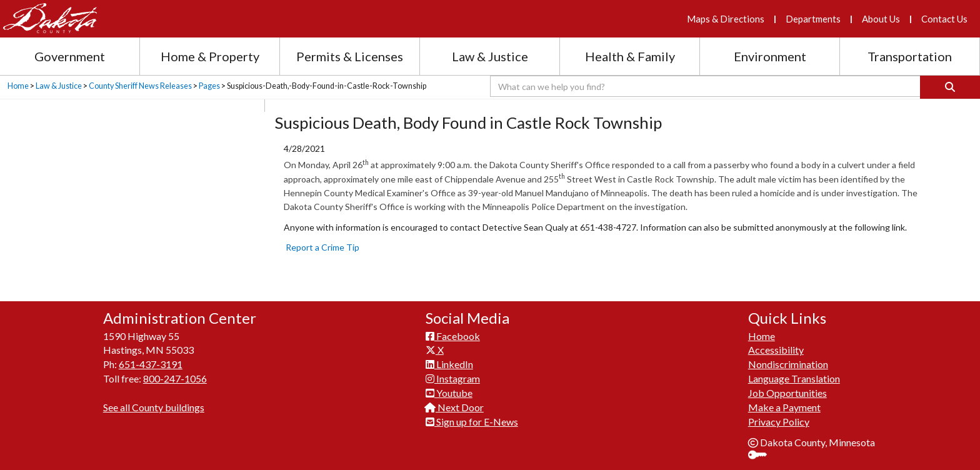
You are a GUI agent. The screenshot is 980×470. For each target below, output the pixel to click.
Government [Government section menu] (70, 56)
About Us (881, 19)
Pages (209, 86)
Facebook (453, 336)
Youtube (449, 393)
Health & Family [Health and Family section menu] (630, 56)
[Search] (950, 87)
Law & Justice (59, 86)
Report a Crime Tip (322, 247)
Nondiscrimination (788, 364)
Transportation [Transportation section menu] (910, 56)
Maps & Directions (726, 19)
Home (18, 86)
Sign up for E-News (472, 422)
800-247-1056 (175, 378)
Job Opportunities (787, 393)
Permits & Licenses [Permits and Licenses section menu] (350, 56)
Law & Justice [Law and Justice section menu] (490, 56)
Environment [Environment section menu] (770, 56)
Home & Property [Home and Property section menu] (210, 56)
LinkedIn (449, 364)
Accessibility (776, 350)
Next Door (455, 407)
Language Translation (794, 378)
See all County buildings (154, 407)
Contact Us (944, 19)
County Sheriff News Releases (140, 86)
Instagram (453, 378)
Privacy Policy (779, 422)
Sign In (762, 456)
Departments (813, 19)
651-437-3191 (151, 364)
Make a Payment (784, 407)
